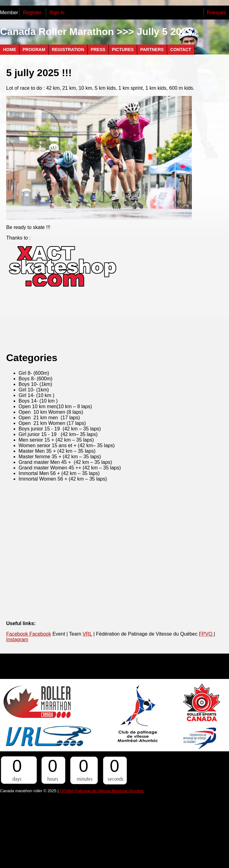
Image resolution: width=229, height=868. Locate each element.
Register (33, 13)
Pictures (123, 50)
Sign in (57, 13)
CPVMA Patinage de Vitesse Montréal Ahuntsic (102, 791)
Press (98, 50)
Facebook (18, 634)
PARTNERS (152, 50)
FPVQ (206, 634)
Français (216, 13)
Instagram (17, 639)
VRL (87, 634)
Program (34, 50)
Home (10, 50)
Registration (68, 50)
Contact (181, 50)
